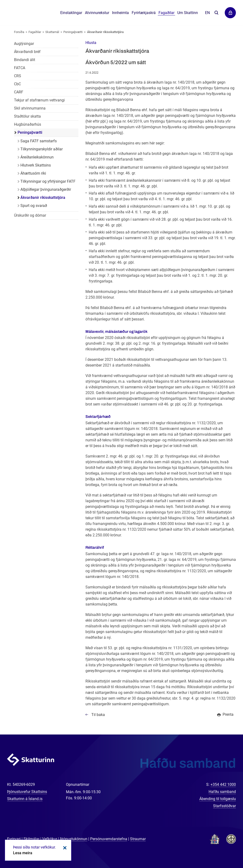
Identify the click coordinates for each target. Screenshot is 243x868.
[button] (91, 43)
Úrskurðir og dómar (30, 215)
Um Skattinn (188, 13)
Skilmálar (31, 839)
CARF (19, 92)
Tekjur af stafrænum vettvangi (39, 100)
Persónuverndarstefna (109, 839)
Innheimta (120, 13)
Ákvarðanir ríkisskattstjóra (105, 32)
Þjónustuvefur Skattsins (27, 792)
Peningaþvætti (73, 32)
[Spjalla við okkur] (224, 849)
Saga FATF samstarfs (39, 141)
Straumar (138, 839)
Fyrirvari (14, 839)
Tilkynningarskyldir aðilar (42, 149)
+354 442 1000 (223, 785)
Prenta (228, 714)
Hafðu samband (222, 792)
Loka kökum (64, 848)
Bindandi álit (25, 60)
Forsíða (19, 32)
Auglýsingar (24, 44)
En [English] (207, 13)
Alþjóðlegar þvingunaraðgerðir (46, 189)
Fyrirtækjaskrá (144, 13)
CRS (18, 76)
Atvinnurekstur (97, 13)
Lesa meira (23, 853)
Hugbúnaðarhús (28, 124)
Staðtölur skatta (27, 116)
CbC (17, 84)
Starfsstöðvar (224, 806)
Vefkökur (50, 839)
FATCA (20, 68)
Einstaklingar (71, 13)
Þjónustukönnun (74, 839)
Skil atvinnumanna (30, 108)
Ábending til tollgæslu (218, 799)
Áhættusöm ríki (33, 173)
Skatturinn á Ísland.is (25, 799)
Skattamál (52, 32)
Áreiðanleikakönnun (37, 157)
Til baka (98, 715)
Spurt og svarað (34, 206)
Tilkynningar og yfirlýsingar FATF (48, 181)
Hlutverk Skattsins (36, 165)
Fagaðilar (35, 32)
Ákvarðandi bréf (27, 52)
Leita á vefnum (216, 13)
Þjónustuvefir (230, 13)
